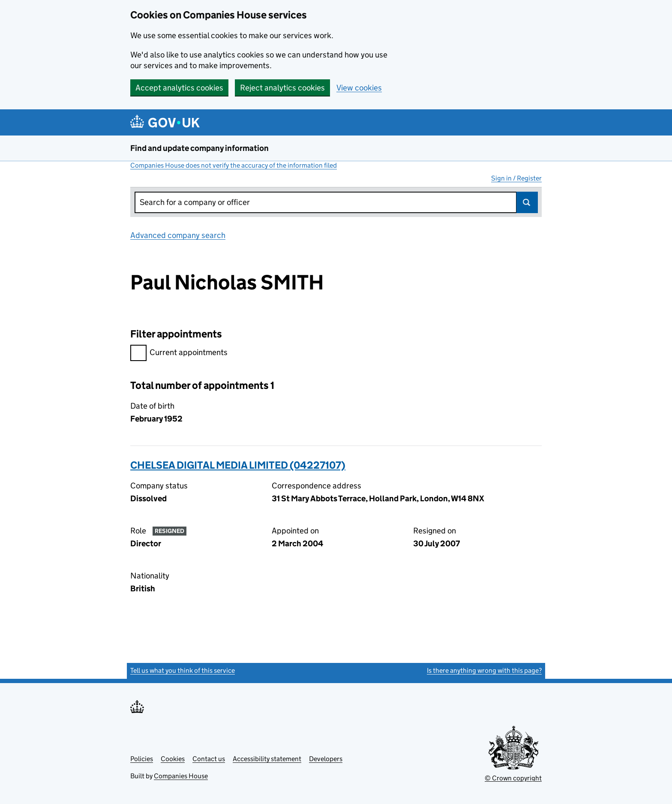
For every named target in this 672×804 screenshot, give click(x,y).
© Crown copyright (513, 778)
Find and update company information (199, 148)
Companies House (181, 776)
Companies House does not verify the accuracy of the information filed (234, 165)
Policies (142, 759)
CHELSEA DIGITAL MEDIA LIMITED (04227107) (238, 465)
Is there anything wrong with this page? (484, 670)
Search (527, 202)
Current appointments (179, 354)
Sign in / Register (516, 178)
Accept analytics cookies (179, 88)
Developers (326, 759)
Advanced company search (178, 235)
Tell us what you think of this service (183, 670)
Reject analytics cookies (282, 88)
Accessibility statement (267, 759)
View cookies (359, 88)
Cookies (173, 759)
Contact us (209, 759)
